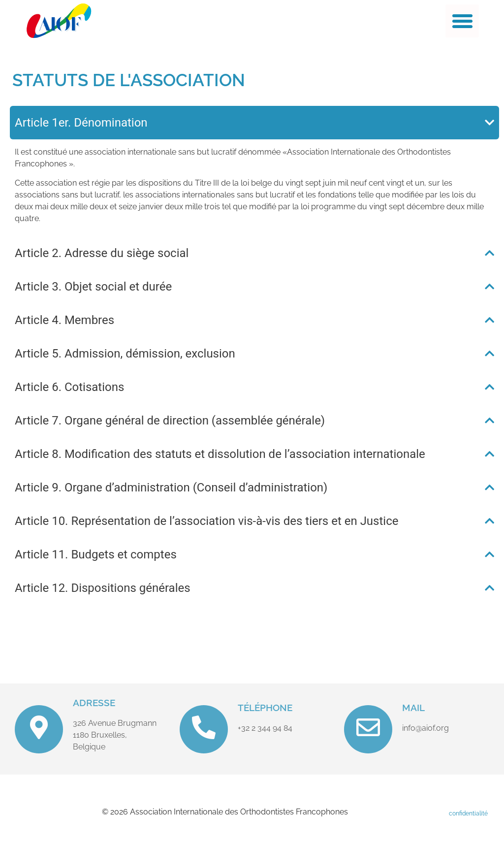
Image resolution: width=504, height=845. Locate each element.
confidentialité (468, 813)
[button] (462, 21)
